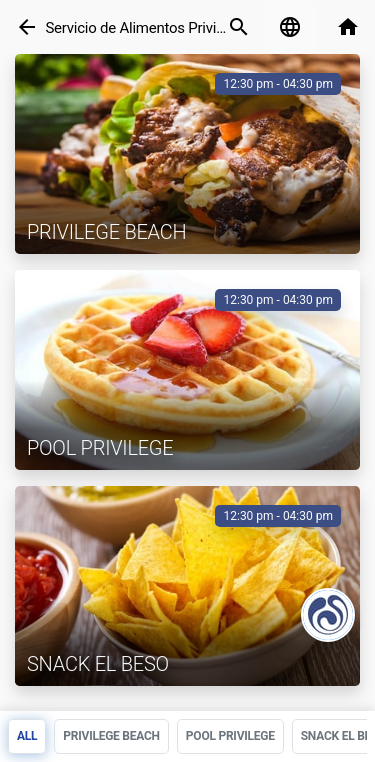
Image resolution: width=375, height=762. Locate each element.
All (27, 736)
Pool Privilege (230, 736)
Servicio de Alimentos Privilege (144, 28)
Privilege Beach (111, 736)
